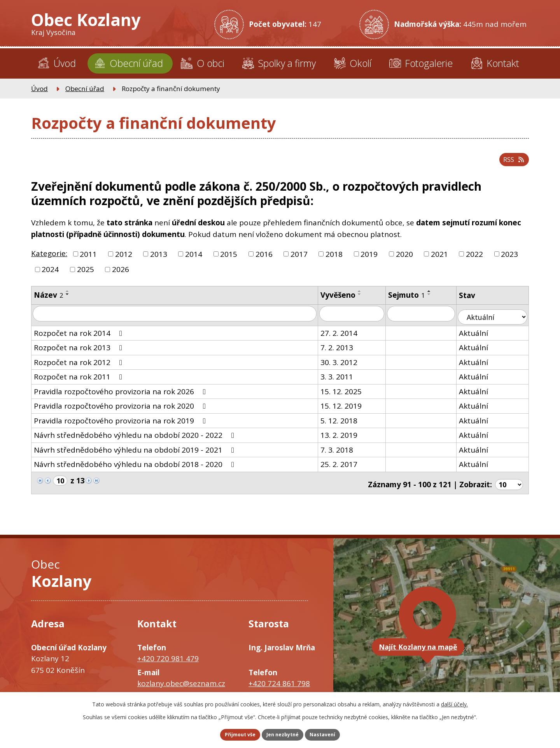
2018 (334, 261)
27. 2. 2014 (346, 337)
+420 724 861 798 (279, 685)
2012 (124, 261)
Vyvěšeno (345, 302)
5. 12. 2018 (346, 425)
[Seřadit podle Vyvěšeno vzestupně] (367, 298)
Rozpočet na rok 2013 (80, 351)
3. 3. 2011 (344, 381)
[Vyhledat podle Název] (178, 321)
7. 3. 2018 (344, 454)
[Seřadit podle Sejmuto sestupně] (438, 301)
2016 (264, 261)
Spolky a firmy (287, 63)
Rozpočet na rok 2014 (80, 337)
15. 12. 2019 (348, 410)
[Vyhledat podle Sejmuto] (430, 321)
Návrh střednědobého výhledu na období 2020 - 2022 (136, 439)
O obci (211, 63)
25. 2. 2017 (346, 468)
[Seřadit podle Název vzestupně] (68, 298)
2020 (404, 261)
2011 (88, 261)
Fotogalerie (429, 63)
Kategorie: (49, 260)
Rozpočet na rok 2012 (80, 366)
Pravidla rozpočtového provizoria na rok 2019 (121, 425)
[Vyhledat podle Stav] (498, 321)
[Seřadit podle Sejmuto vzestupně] (438, 298)
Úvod (65, 63)
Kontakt (503, 63)
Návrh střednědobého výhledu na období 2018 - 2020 (136, 468)
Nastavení (334, 734)
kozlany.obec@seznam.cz (181, 685)
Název (49, 302)
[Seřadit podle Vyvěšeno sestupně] (367, 301)
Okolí (360, 63)
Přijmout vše (229, 734)
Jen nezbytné (283, 734)
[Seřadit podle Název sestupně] (68, 301)
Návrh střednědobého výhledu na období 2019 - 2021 (136, 454)
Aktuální (484, 337)
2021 (439, 261)
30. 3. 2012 (346, 366)
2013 (159, 261)
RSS (511, 165)
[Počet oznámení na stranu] (508, 485)
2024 (50, 276)
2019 (369, 261)
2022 (474, 261)
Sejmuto (415, 302)
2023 (509, 261)
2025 (86, 276)
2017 (299, 261)
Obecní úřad (136, 63)
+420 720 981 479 (168, 660)
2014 (194, 261)
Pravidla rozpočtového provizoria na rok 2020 (121, 410)
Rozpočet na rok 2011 (80, 381)
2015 (229, 261)
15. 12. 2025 (348, 395)
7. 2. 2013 (344, 351)
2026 (121, 276)
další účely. (454, 702)
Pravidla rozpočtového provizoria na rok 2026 (121, 395)
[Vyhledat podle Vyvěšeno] (360, 321)
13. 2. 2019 (346, 439)
